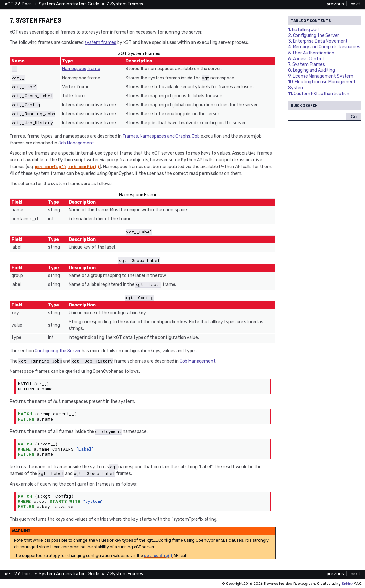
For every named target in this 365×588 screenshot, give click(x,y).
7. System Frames (125, 4)
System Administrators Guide (69, 4)
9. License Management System (321, 76)
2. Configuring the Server (314, 35)
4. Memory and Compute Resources (324, 47)
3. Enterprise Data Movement (318, 41)
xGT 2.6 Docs (18, 4)
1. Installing (304, 30)
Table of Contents (311, 20)
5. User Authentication (311, 53)
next (355, 4)
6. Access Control (306, 59)
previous (335, 4)
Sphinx (347, 584)
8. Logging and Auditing (312, 70)
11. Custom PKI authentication (319, 94)
